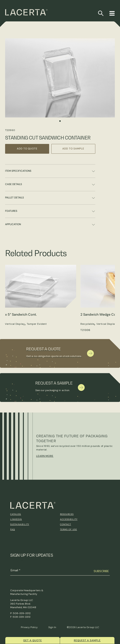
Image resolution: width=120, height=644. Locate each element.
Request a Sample (87, 640)
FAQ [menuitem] (13, 529)
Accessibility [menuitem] (69, 519)
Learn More (45, 456)
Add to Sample (73, 149)
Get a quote (33, 640)
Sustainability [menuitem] (20, 524)
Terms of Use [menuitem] (69, 529)
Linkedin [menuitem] (16, 519)
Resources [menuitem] (67, 514)
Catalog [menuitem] (16, 514)
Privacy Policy (29, 627)
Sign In (52, 627)
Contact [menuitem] (66, 524)
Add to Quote (27, 149)
